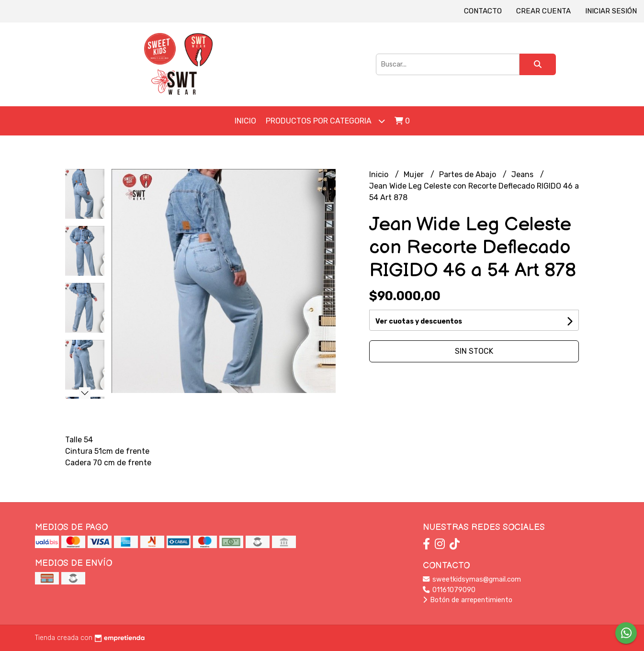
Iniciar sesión (611, 11)
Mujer (415, 174)
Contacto (483, 11)
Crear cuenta (543, 11)
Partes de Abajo (469, 174)
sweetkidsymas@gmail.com (472, 579)
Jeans (523, 174)
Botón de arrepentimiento (468, 600)
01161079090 (449, 590)
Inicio (245, 121)
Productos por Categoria (325, 121)
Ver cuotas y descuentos (419, 321)
